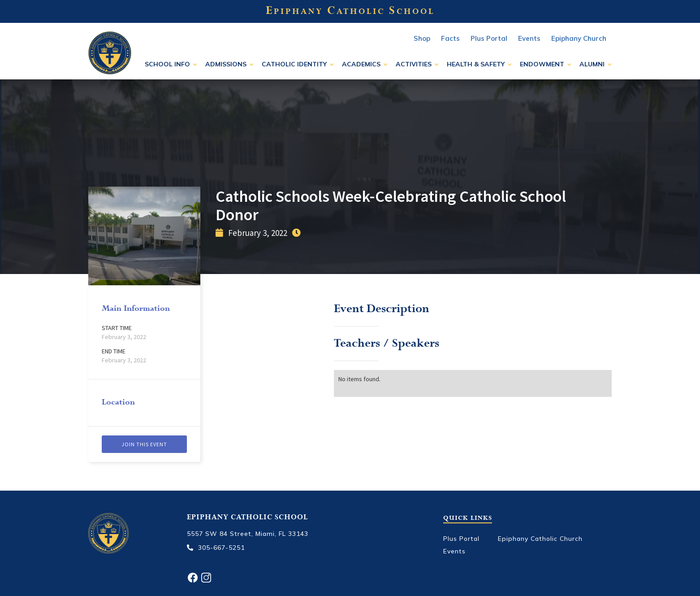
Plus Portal (489, 38)
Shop (422, 38)
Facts (450, 38)
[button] (171, 64)
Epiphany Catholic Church (540, 539)
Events (454, 551)
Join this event (144, 444)
